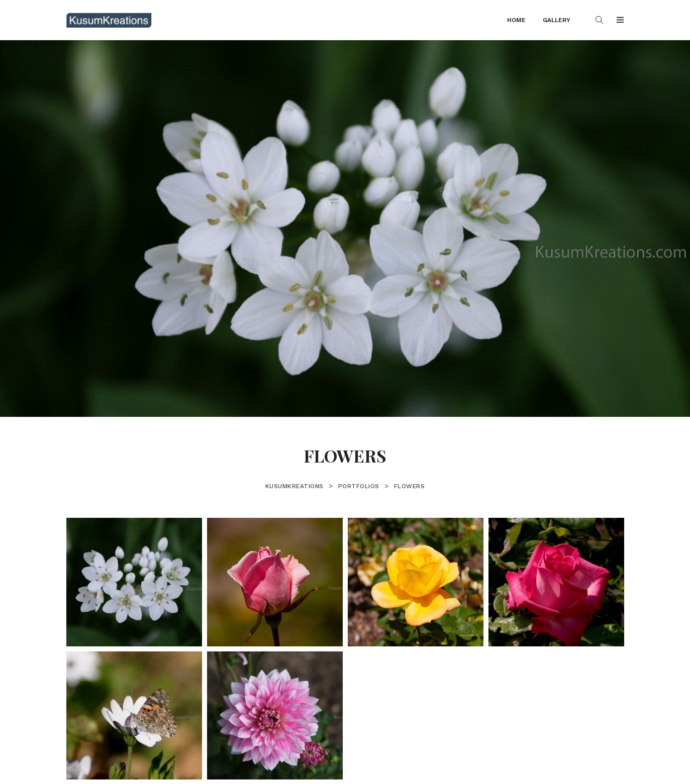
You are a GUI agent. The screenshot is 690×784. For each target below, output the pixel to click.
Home (516, 20)
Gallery (557, 20)
